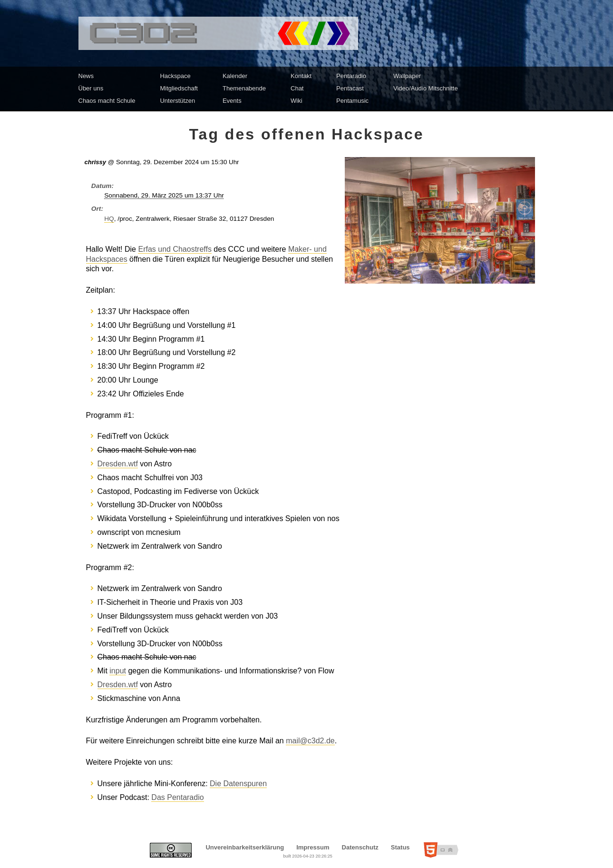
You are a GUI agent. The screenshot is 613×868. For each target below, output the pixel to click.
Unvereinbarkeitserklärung (245, 847)
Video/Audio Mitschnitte (426, 88)
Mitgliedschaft (179, 88)
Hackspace (175, 76)
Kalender (235, 76)
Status (400, 847)
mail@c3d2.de (310, 741)
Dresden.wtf (118, 464)
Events (232, 101)
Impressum (313, 847)
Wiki (297, 101)
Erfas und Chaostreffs (175, 249)
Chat (297, 88)
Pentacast (350, 88)
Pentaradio (351, 76)
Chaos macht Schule (107, 101)
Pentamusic (352, 101)
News (86, 76)
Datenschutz (360, 847)
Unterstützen (177, 101)
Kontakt (301, 76)
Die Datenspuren (238, 784)
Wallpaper (407, 76)
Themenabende (244, 88)
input (118, 671)
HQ (109, 219)
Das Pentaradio (177, 797)
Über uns (91, 88)
